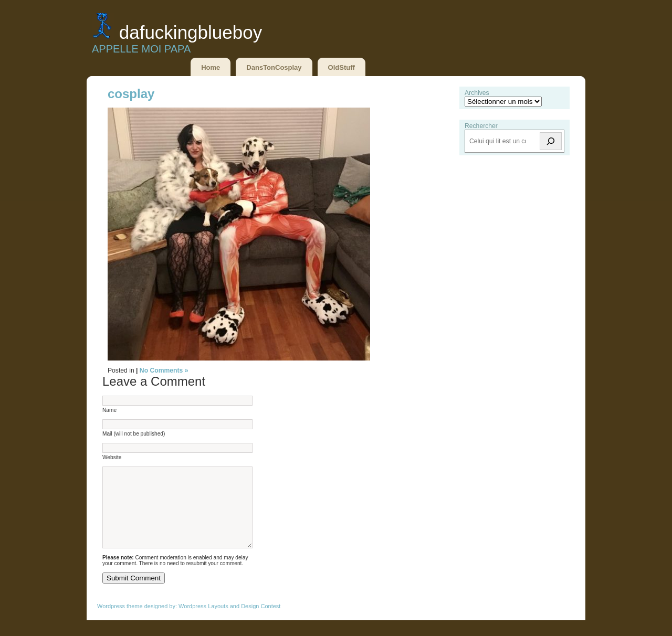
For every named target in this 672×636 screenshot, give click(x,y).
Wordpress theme (120, 622)
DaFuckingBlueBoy (191, 32)
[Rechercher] (551, 141)
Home (211, 67)
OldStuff (342, 67)
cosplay (131, 94)
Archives (477, 93)
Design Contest (261, 622)
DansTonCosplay (274, 67)
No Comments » (164, 370)
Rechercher (481, 126)
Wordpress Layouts (203, 622)
